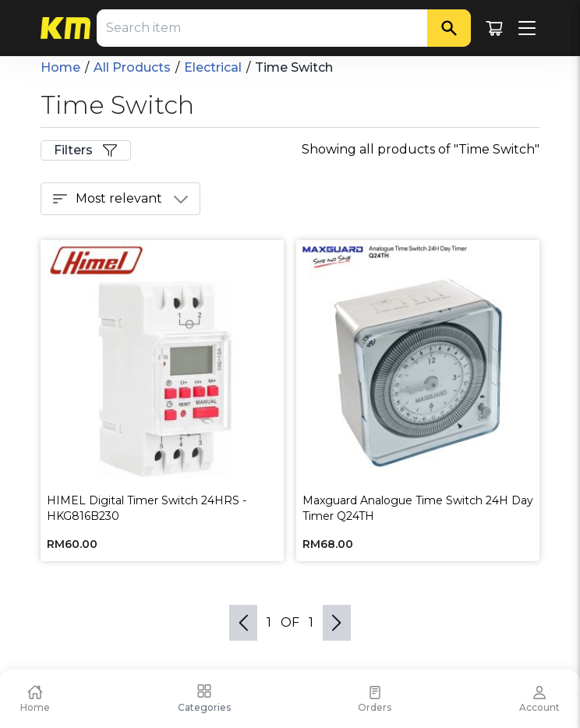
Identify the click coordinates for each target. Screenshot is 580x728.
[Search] (449, 28)
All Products (132, 67)
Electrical (213, 67)
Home (60, 67)
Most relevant (120, 199)
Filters (86, 150)
